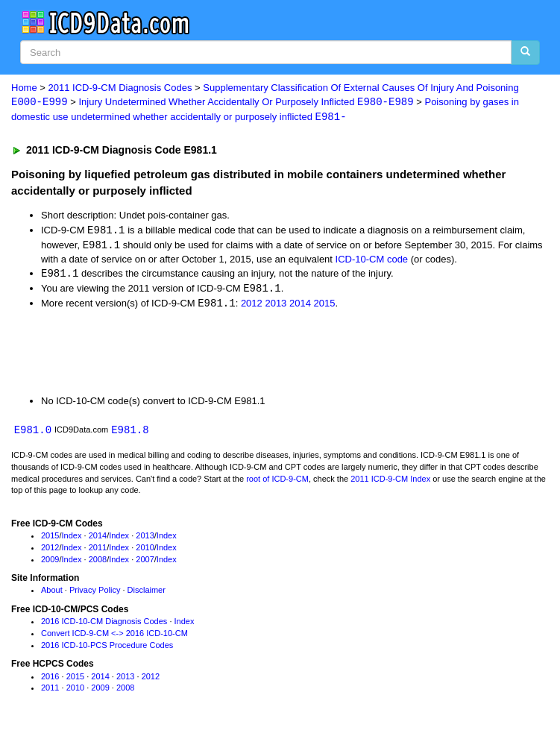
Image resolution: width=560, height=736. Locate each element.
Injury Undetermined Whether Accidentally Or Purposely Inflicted (246, 103)
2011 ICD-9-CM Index (390, 482)
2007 (145, 562)
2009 (50, 562)
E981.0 (33, 433)
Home (24, 88)
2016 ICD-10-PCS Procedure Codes (107, 648)
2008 (98, 562)
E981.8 (130, 433)
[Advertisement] (174, 354)
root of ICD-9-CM (277, 482)
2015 (325, 306)
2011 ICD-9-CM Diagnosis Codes (120, 88)
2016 (50, 679)
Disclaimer (147, 594)
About (52, 594)
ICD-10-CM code (372, 261)
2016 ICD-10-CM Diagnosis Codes (104, 625)
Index (72, 539)
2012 (252, 306)
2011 (98, 550)
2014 (300, 306)
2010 (145, 550)
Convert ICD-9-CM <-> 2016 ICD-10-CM (114, 636)
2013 (276, 306)
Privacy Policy (95, 594)
